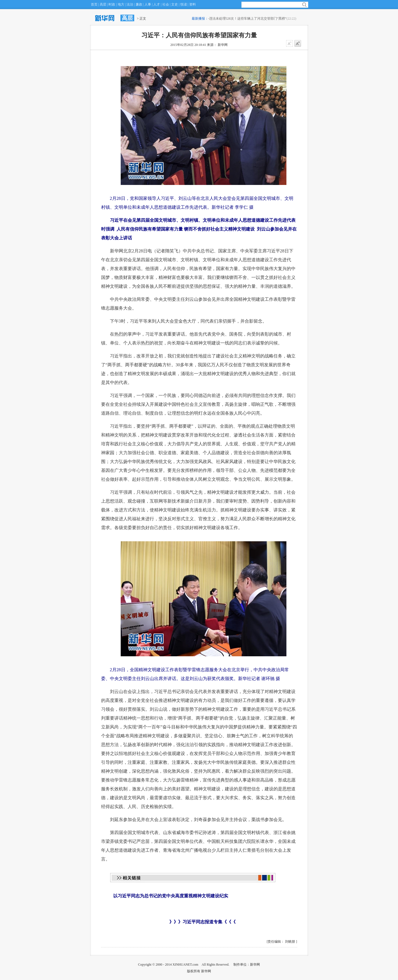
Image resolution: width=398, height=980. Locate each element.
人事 (148, 4)
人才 (157, 4)
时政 (112, 4)
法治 (130, 4)
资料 (193, 4)
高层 (103, 4)
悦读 (184, 4)
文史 (175, 4)
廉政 (139, 4)
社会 (166, 4)
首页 (94, 4)
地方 (121, 4)
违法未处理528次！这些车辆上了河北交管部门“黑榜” (248, 19)
